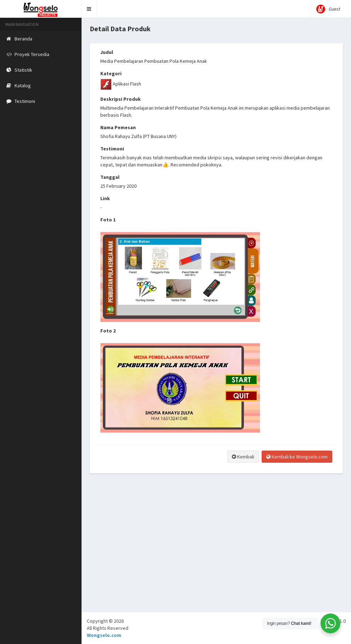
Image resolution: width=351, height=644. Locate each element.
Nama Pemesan (118, 127)
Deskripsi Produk (121, 99)
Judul (107, 52)
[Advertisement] (216, 562)
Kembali (243, 457)
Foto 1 (108, 220)
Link (105, 198)
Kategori (111, 73)
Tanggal (110, 177)
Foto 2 (108, 331)
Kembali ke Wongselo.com (297, 457)
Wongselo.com (104, 635)
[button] (89, 9)
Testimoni (112, 149)
